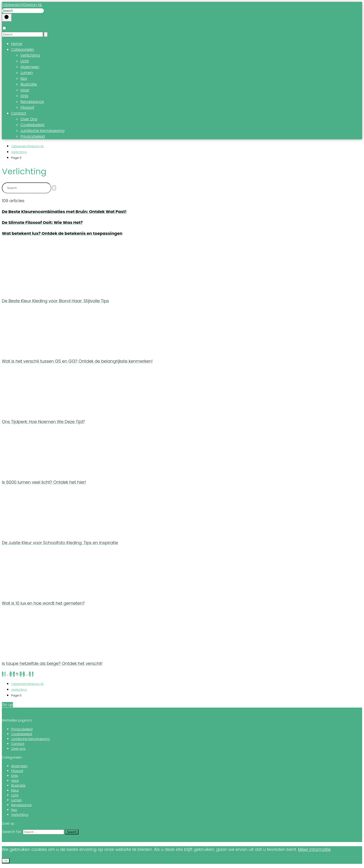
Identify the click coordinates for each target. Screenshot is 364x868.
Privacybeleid (33, 136)
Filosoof (27, 107)
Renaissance (32, 102)
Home (17, 44)
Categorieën (23, 49)
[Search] (46, 34)
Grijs (24, 96)
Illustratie (29, 84)
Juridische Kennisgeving (42, 131)
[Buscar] (7, 18)
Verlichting (30, 55)
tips (24, 78)
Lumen (27, 73)
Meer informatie (314, 849)
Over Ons (29, 119)
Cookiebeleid (32, 125)
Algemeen (30, 67)
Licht (25, 61)
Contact (19, 113)
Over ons (18, 749)
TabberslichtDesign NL (22, 5)
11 (30, 674)
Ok (6, 861)
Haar (25, 90)
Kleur (15, 790)
